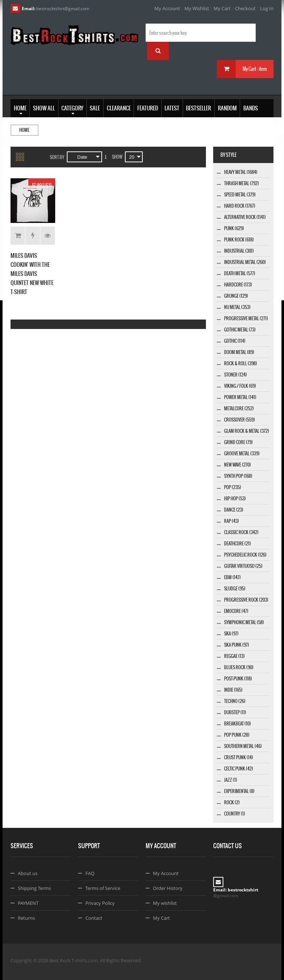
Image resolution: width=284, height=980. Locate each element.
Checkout (245, 8)
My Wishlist (197, 8)
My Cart (222, 8)
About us (28, 873)
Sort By (57, 157)
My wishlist (165, 903)
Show (117, 157)
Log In (267, 8)
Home (24, 130)
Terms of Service (103, 888)
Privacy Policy (100, 903)
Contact (94, 918)
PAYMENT (28, 903)
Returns (26, 918)
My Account (167, 8)
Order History (168, 888)
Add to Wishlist (33, 236)
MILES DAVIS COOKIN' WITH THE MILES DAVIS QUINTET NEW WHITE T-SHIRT (32, 274)
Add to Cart (18, 236)
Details (48, 236)
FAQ (90, 873)
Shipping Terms (34, 888)
